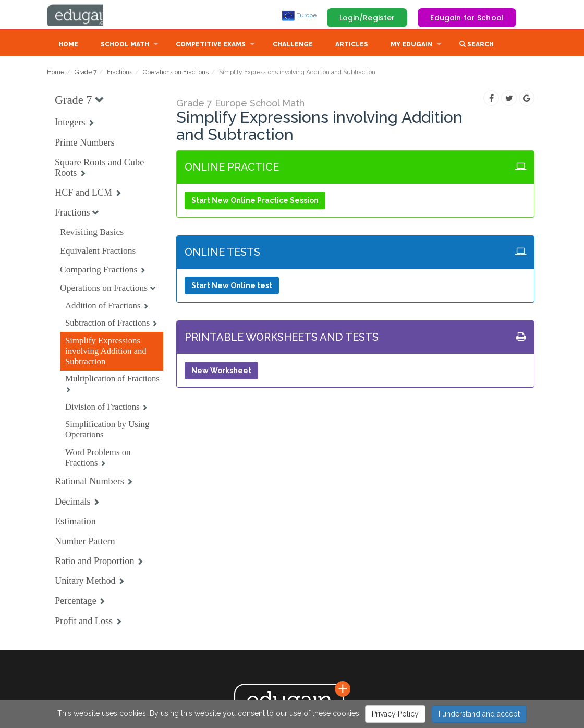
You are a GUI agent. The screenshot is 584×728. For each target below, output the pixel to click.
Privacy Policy (395, 714)
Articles (352, 45)
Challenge (293, 45)
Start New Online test (232, 287)
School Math (125, 45)
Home (68, 45)
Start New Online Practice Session (255, 201)
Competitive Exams (211, 45)
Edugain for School (467, 18)
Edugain (86, 15)
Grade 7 (86, 73)
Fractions (120, 73)
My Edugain (411, 45)
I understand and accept (479, 714)
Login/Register (367, 18)
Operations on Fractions (176, 73)
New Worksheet (221, 372)
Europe (299, 15)
